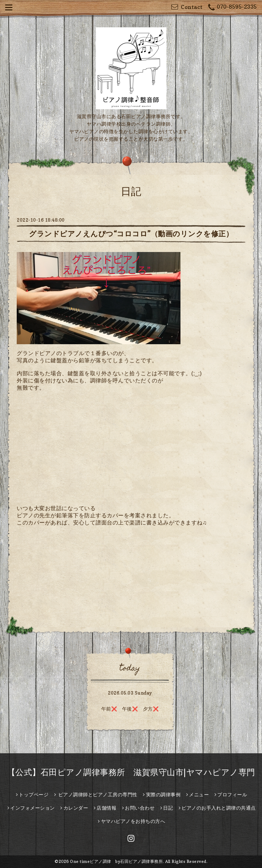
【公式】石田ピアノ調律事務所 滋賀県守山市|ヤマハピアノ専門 (131, 772)
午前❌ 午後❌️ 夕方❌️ (130, 709)
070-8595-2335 (232, 8)
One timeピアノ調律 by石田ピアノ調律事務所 (116, 861)
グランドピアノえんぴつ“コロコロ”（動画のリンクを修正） (131, 234)
